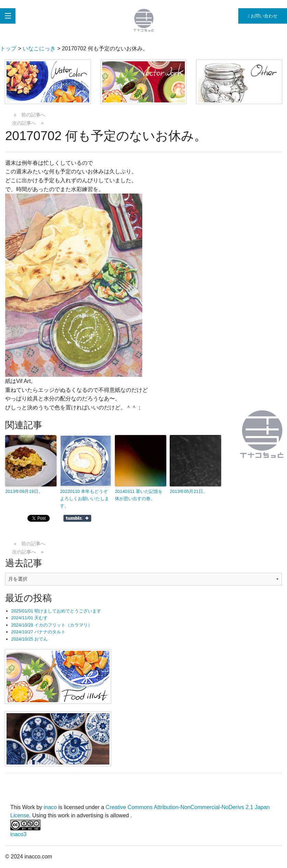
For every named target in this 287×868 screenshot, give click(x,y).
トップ (8, 48)
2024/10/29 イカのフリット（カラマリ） (52, 625)
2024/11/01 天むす (30, 618)
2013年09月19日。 (24, 491)
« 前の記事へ (29, 115)
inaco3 (18, 834)
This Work (23, 807)
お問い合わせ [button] (263, 16)
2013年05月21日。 (189, 491)
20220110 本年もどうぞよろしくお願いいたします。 (85, 499)
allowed (121, 815)
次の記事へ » (28, 123)
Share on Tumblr (77, 518)
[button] (48, 82)
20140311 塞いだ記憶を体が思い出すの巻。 (139, 495)
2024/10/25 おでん (30, 639)
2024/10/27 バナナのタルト (39, 632)
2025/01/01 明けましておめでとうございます (56, 611)
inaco (50, 807)
